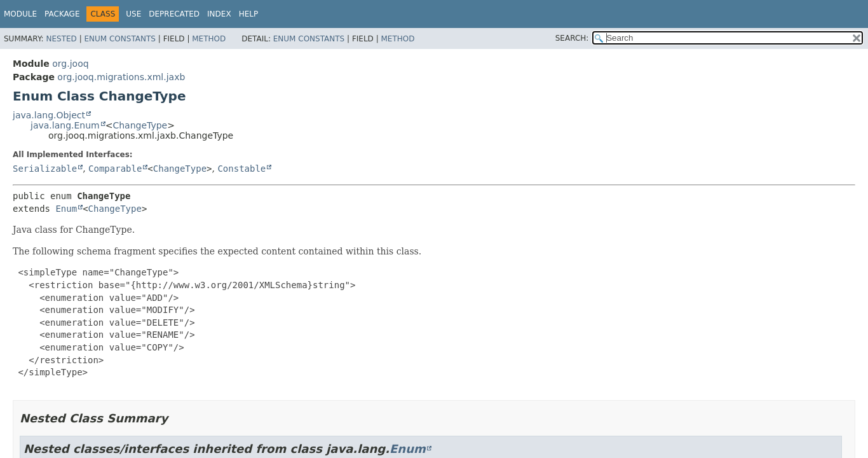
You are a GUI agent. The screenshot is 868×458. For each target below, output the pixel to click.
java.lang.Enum (65, 125)
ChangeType (140, 125)
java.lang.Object (49, 115)
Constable (241, 169)
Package (62, 14)
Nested (61, 39)
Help (249, 14)
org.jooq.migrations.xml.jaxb (121, 77)
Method (209, 39)
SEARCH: (572, 38)
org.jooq (70, 64)
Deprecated (174, 14)
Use (133, 14)
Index (219, 14)
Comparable (115, 169)
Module (20, 14)
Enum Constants (119, 39)
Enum (66, 209)
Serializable (45, 169)
